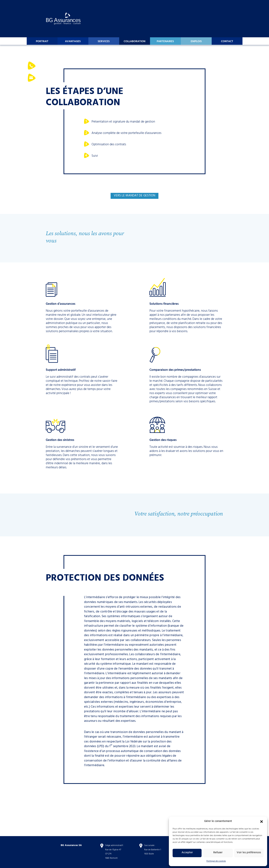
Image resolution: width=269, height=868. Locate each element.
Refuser (218, 853)
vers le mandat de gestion (134, 196)
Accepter (187, 853)
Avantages (73, 42)
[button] (262, 822)
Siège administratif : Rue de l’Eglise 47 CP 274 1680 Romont (115, 852)
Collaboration (134, 42)
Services (104, 42)
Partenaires (165, 42)
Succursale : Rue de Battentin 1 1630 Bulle (153, 850)
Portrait (42, 42)
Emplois (196, 42)
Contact (227, 42)
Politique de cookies (216, 861)
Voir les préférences (249, 853)
